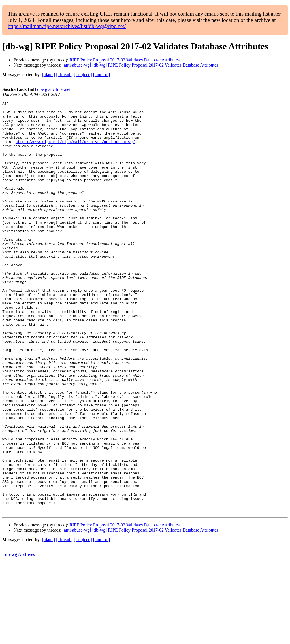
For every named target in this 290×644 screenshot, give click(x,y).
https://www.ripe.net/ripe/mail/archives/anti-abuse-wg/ (75, 150)
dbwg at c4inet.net (54, 89)
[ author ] (102, 75)
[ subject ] (83, 75)
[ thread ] (64, 75)
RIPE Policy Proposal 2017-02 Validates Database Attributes (124, 60)
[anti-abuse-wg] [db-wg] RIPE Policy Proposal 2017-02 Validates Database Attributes (140, 65)
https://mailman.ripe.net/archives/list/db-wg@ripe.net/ (67, 26)
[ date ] (49, 75)
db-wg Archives (20, 637)
